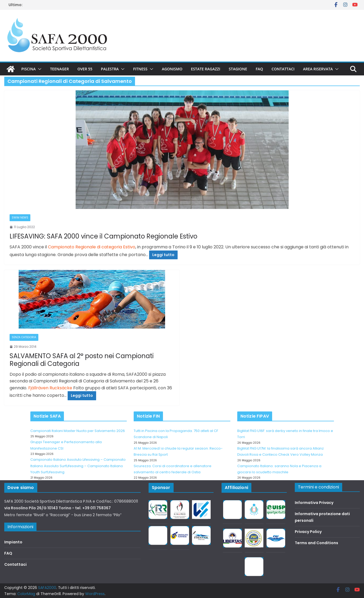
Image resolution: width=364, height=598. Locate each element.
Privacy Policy (308, 532)
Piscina (28, 69)
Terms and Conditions (316, 543)
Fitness (140, 69)
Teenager (60, 69)
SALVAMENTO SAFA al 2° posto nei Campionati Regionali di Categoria (82, 360)
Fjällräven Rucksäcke (50, 388)
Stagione (238, 69)
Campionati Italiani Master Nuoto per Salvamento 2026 (78, 431)
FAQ (259, 69)
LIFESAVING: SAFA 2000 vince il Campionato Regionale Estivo (103, 236)
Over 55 (85, 69)
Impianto (13, 542)
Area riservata (318, 69)
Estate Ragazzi (206, 69)
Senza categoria (24, 337)
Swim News (20, 218)
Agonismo (172, 69)
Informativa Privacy (314, 503)
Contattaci (283, 69)
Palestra (110, 69)
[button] (39, 69)
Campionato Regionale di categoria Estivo (92, 247)
